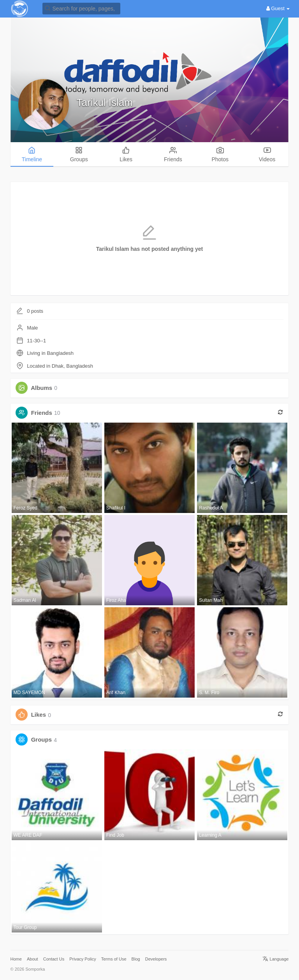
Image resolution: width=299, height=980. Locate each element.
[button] (81, 8)
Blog (136, 959)
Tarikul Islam (105, 102)
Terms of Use (114, 959)
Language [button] (275, 959)
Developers (156, 959)
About (33, 959)
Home (16, 959)
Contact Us (54, 959)
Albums (41, 388)
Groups (41, 740)
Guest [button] (278, 8)
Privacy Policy (83, 959)
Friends (42, 413)
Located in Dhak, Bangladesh (60, 366)
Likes (39, 715)
